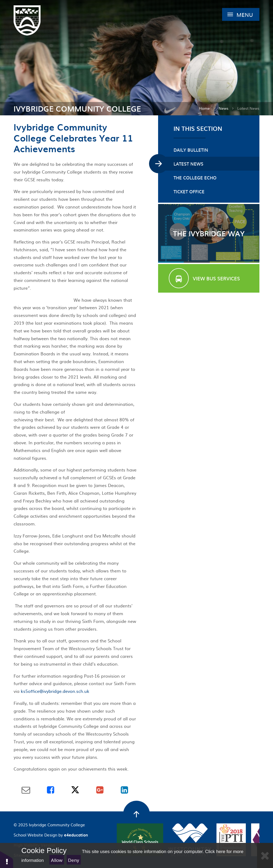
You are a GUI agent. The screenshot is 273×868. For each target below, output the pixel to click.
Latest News (248, 108)
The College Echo (195, 178)
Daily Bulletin (191, 150)
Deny (74, 860)
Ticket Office (189, 191)
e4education (76, 835)
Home (204, 108)
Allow (57, 860)
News (224, 108)
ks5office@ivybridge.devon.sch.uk (55, 691)
